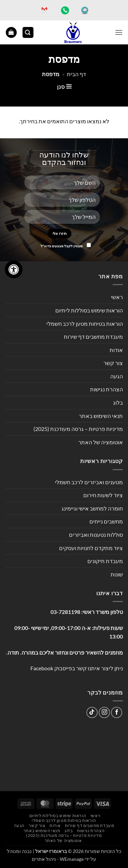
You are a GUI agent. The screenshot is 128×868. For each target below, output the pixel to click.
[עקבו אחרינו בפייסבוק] (117, 712)
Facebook (42, 668)
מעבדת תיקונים (105, 561)
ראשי (117, 297)
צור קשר (113, 363)
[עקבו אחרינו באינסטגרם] (104, 712)
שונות (117, 574)
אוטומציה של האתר (101, 442)
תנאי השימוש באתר (101, 416)
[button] (119, 32)
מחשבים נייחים (106, 521)
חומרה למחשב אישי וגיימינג (92, 508)
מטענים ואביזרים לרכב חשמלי (89, 482)
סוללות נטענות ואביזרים (96, 535)
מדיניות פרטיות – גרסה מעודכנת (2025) (78, 429)
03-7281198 (65, 612)
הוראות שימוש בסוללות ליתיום (89, 310)
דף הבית (76, 74)
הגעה (117, 376)
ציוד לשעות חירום (103, 495)
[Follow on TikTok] (92, 712)
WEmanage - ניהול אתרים (58, 859)
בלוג (118, 402)
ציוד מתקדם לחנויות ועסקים (91, 548)
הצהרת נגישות (106, 389)
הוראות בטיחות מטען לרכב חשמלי (85, 324)
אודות (116, 350)
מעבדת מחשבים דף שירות (93, 337)
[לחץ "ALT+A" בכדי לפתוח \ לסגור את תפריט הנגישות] (14, 269)
